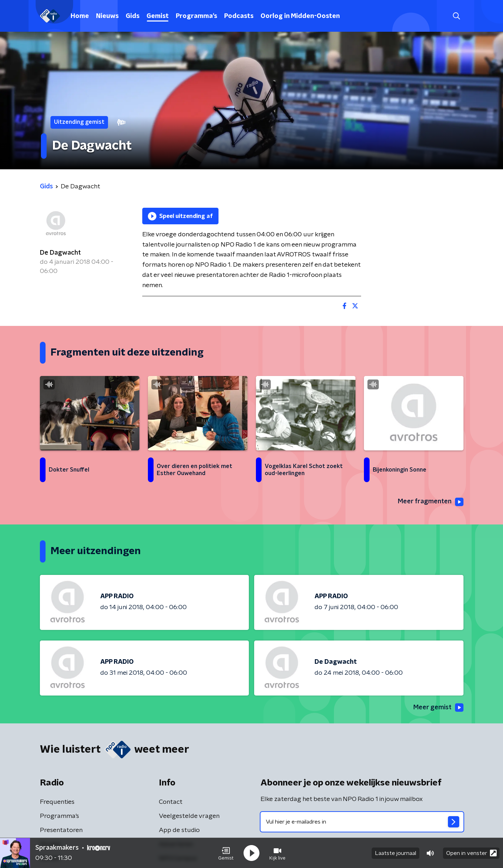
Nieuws (107, 16)
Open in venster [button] (471, 853)
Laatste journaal (396, 853)
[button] (226, 853)
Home (80, 16)
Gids (133, 16)
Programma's (196, 16)
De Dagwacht (60, 253)
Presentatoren (61, 830)
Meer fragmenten (431, 502)
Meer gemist (438, 708)
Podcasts (239, 16)
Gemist (158, 16)
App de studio (179, 830)
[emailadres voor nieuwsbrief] (362, 822)
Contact (171, 802)
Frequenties (57, 802)
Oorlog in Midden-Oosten (300, 16)
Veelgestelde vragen (189, 816)
